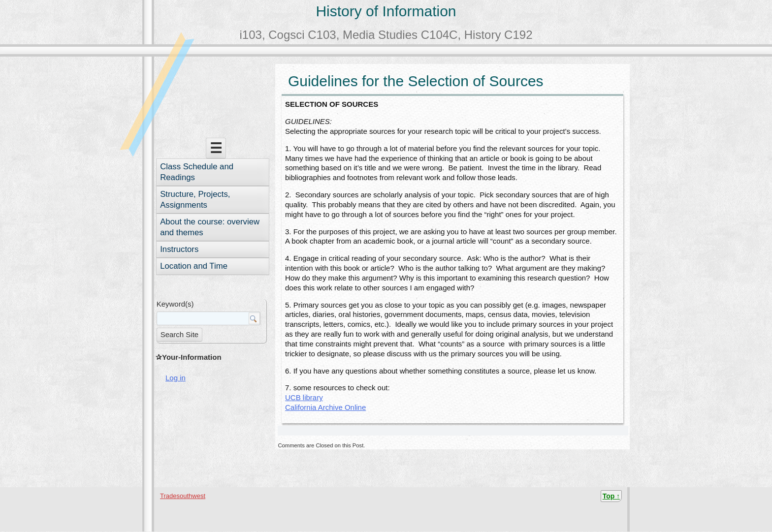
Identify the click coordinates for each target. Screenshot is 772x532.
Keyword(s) (175, 304)
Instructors (179, 249)
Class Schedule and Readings (197, 172)
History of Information (386, 11)
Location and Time (194, 266)
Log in (176, 378)
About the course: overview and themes (210, 227)
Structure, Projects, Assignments (195, 200)
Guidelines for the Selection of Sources (416, 81)
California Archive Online (325, 407)
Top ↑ (611, 496)
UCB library (304, 397)
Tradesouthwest (183, 496)
